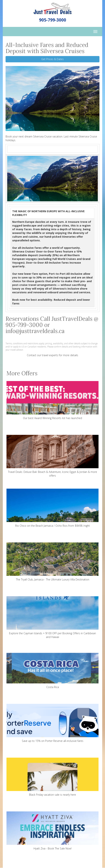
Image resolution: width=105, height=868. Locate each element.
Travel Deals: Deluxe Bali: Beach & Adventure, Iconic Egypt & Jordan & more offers (52, 456)
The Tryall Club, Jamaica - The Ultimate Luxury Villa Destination (52, 562)
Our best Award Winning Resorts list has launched (52, 400)
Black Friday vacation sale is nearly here (52, 777)
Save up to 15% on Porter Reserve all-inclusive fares (52, 723)
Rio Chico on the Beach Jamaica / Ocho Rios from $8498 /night (52, 508)
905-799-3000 (53, 20)
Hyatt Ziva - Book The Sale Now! (52, 831)
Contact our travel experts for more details (52, 355)
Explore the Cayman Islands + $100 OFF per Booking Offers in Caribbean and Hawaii (52, 617)
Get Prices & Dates (52, 59)
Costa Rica (52, 669)
